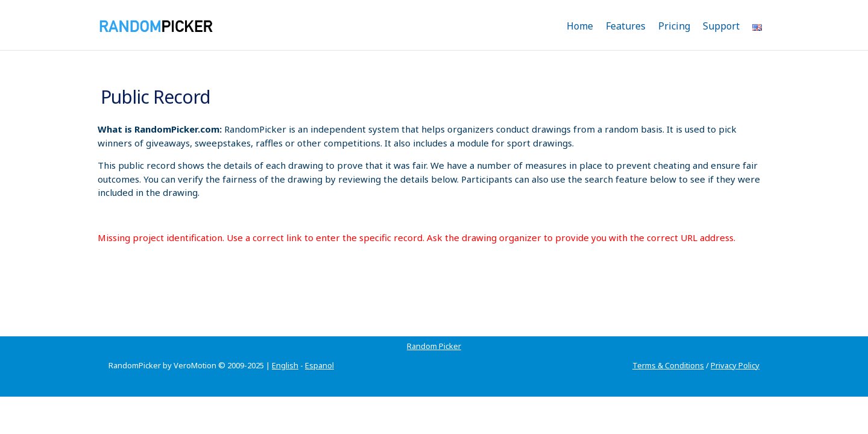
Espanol (319, 351)
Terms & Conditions (668, 351)
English (285, 351)
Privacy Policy (735, 351)
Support (721, 26)
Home (580, 26)
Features (626, 26)
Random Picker (136, 332)
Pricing (674, 26)
